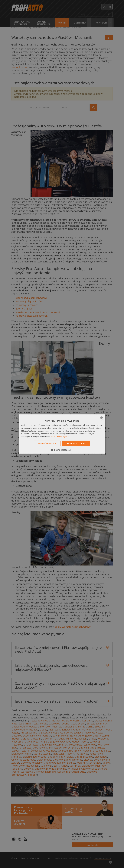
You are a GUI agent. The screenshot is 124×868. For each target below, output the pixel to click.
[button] (62, 450)
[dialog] (62, 434)
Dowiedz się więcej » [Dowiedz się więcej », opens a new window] (60, 436)
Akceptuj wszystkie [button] (76, 443)
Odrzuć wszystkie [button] (47, 443)
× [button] (102, 420)
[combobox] (102, 418)
